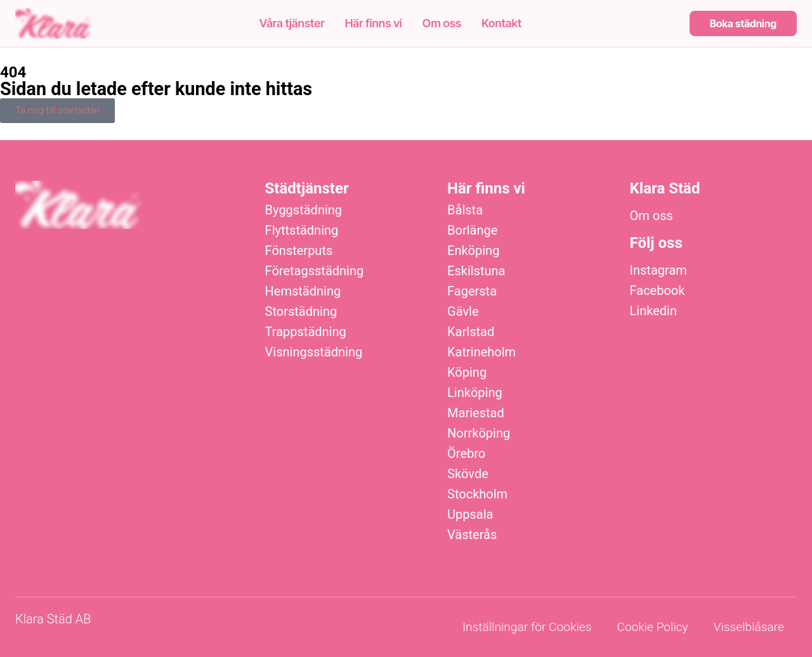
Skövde (468, 474)
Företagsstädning (315, 271)
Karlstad (471, 332)
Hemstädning (303, 291)
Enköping (473, 250)
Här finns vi (374, 23)
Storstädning (301, 311)
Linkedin (653, 311)
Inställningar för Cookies (527, 627)
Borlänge (472, 230)
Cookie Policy (652, 627)
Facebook (658, 290)
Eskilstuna (476, 271)
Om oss (442, 23)
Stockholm (477, 494)
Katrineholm (481, 352)
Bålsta (465, 210)
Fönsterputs (299, 250)
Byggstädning (304, 210)
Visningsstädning (314, 352)
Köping (467, 372)
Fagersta (472, 291)
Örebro (466, 453)
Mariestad (476, 413)
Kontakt (501, 23)
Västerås (472, 535)
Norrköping (479, 433)
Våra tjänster (292, 23)
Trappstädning (306, 332)
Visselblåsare (749, 627)
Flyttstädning (302, 230)
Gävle (463, 311)
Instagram (658, 270)
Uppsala (470, 514)
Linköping (475, 393)
